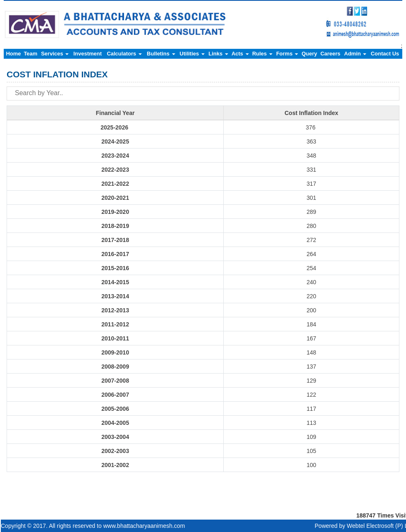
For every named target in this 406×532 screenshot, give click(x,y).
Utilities (192, 54)
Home (13, 54)
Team (30, 54)
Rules (262, 54)
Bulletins (161, 54)
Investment (87, 54)
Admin (355, 54)
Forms (287, 54)
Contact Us (385, 54)
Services (55, 54)
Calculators (124, 54)
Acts (240, 54)
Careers (330, 54)
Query (309, 54)
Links (218, 54)
